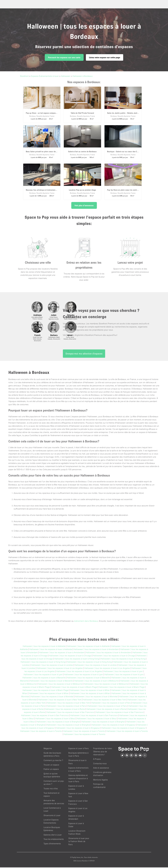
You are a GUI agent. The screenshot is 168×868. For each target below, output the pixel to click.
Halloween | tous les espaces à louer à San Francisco (70, 713)
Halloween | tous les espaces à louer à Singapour (114, 725)
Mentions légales (100, 780)
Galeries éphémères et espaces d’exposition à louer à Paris (78, 779)
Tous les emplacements (54, 840)
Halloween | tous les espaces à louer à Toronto (41, 732)
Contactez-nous (100, 764)
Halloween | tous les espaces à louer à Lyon (123, 672)
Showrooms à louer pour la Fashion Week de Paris (79, 842)
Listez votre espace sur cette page (105, 57)
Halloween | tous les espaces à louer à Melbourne (96, 681)
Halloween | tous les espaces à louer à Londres (52, 666)
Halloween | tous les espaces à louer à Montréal (52, 697)
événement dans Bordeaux (86, 622)
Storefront (24, 76)
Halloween (66, 76)
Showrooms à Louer (52, 816)
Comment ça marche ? (53, 761)
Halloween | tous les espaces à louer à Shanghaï (58, 722)
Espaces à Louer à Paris (78, 749)
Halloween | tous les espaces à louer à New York (60, 700)
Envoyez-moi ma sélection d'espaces (84, 354)
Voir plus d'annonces (84, 205)
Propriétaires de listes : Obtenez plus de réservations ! (103, 752)
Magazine (48, 749)
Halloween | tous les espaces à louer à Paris (111, 703)
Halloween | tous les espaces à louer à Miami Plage (74, 688)
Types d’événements (52, 844)
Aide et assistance (101, 768)
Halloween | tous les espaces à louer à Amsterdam (96, 650)
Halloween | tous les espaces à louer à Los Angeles (60, 669)
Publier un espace (51, 770)
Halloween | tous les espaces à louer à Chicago (70, 656)
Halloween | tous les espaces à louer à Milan (90, 691)
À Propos (97, 760)
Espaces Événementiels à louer (45, 76)
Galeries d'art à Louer (53, 835)
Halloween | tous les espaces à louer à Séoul (55, 719)
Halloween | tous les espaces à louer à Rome (65, 710)
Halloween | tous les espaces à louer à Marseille (44, 678)
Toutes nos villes (51, 789)
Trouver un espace (51, 765)
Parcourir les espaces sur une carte (64, 57)
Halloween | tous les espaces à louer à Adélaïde (44, 647)
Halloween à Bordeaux (83, 76)
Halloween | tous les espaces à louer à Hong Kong (77, 659)
